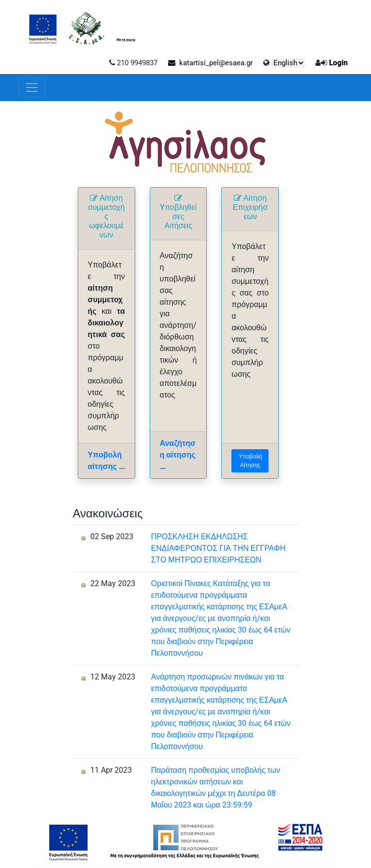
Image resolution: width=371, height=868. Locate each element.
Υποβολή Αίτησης (250, 461)
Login (338, 63)
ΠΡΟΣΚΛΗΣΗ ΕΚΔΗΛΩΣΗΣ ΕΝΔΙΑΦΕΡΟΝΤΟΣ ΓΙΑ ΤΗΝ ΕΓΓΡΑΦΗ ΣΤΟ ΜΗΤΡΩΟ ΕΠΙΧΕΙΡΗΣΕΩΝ (219, 548)
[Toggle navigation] (32, 88)
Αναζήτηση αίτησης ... (178, 455)
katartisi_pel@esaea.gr (210, 63)
